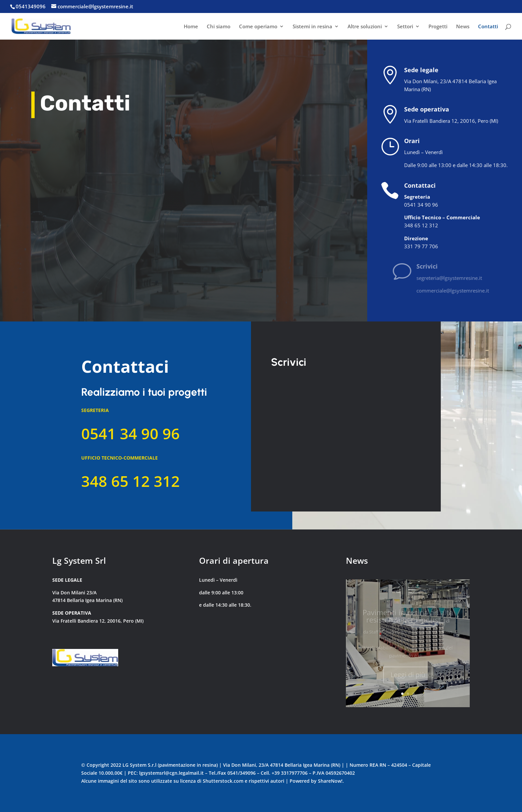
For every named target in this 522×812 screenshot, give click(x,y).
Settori (405, 27)
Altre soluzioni (365, 27)
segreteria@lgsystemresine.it (460, 278)
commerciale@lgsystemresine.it (463, 291)
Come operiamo (258, 27)
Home (191, 27)
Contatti (488, 27)
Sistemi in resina (312, 27)
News (463, 27)
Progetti (438, 27)
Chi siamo (219, 27)
